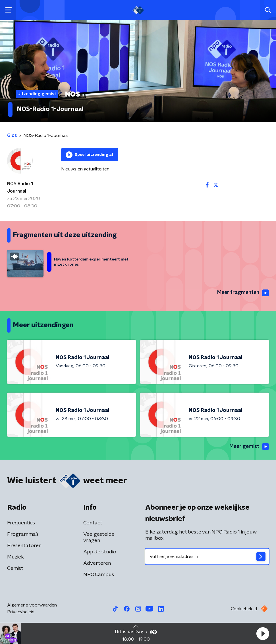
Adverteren (97, 563)
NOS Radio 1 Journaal (20, 187)
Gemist (15, 568)
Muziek (15, 557)
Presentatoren (24, 546)
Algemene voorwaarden (32, 605)
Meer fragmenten (242, 293)
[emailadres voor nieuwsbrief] (207, 557)
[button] (263, 633)
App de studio (100, 552)
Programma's (23, 534)
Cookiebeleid (244, 609)
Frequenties (21, 523)
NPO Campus (99, 575)
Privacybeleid (21, 612)
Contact (93, 523)
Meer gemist (249, 447)
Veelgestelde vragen (99, 537)
